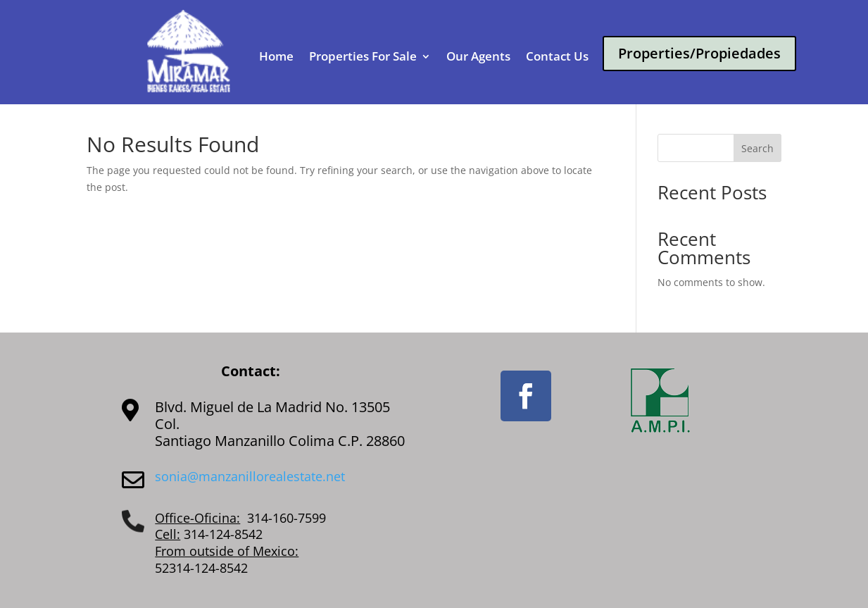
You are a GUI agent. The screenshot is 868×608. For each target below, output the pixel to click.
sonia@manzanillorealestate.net (250, 476)
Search (757, 148)
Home (276, 57)
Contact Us (557, 57)
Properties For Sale (363, 57)
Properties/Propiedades (699, 53)
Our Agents (478, 57)
